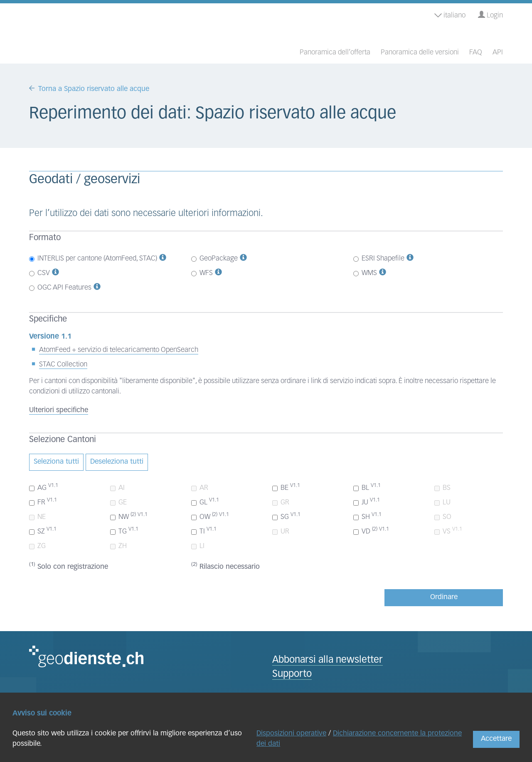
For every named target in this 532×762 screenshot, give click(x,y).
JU (367, 502)
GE (118, 503)
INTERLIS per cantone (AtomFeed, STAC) (93, 259)
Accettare (496, 739)
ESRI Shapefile (379, 259)
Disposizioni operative (291, 734)
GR (281, 503)
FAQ (476, 53)
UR (281, 532)
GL (205, 502)
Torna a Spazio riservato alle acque (94, 89)
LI (198, 546)
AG (44, 487)
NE (37, 517)
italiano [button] (450, 16)
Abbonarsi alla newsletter (328, 660)
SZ (43, 531)
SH (367, 516)
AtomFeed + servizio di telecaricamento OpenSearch (119, 350)
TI (204, 531)
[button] (163, 259)
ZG (37, 546)
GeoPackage (214, 259)
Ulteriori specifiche (59, 410)
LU (442, 503)
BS (442, 488)
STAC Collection (63, 365)
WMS (365, 273)
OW (210, 516)
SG (286, 516)
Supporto (292, 675)
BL (367, 487)
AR (200, 488)
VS (448, 531)
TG (124, 531)
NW (129, 516)
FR (43, 502)
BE (286, 487)
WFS (202, 273)
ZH (118, 546)
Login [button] (490, 15)
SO (443, 517)
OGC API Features (60, 288)
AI (117, 488)
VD (371, 531)
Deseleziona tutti (117, 462)
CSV (39, 273)
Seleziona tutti (56, 462)
